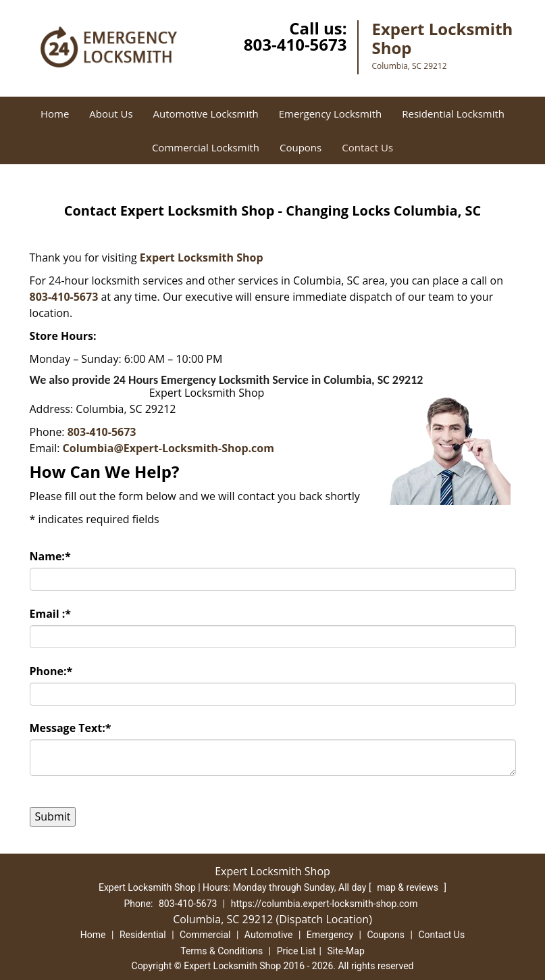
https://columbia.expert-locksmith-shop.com (325, 904)
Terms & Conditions (222, 951)
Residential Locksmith (453, 114)
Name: (50, 556)
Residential (143, 935)
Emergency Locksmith (330, 114)
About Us (111, 114)
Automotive (269, 935)
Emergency (330, 935)
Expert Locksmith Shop (202, 258)
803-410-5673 (295, 44)
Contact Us (367, 147)
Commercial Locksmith (206, 147)
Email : (51, 614)
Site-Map (346, 951)
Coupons (301, 147)
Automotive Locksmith (206, 114)
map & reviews (409, 887)
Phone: (51, 671)
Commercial (205, 935)
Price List (296, 951)
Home (55, 114)
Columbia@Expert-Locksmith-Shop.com (168, 448)
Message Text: (71, 728)
